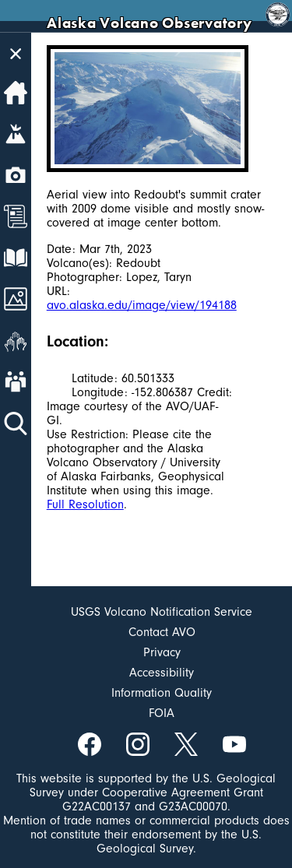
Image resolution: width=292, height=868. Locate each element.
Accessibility (162, 673)
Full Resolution (85, 504)
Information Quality (162, 693)
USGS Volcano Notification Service (162, 612)
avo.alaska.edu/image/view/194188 (142, 305)
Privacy (162, 652)
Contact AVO (162, 632)
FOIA (162, 713)
